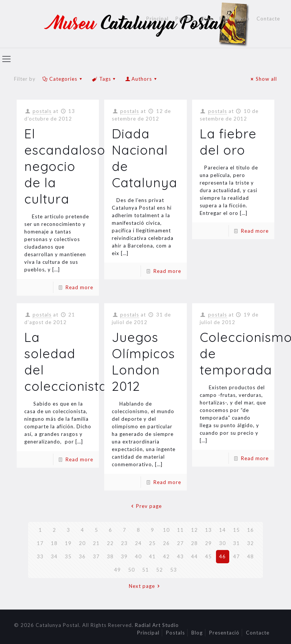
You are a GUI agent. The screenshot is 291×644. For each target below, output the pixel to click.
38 (110, 556)
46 (222, 556)
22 (110, 543)
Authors (142, 79)
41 (152, 556)
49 (117, 570)
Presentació (235, 19)
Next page (145, 586)
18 (54, 543)
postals (42, 111)
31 (236, 543)
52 (160, 570)
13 (208, 530)
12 (194, 530)
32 (250, 543)
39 (124, 556)
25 (152, 543)
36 (82, 556)
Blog (207, 19)
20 (82, 543)
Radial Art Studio (157, 625)
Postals (185, 19)
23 (124, 543)
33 (40, 556)
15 (236, 530)
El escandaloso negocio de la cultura (65, 166)
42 (166, 556)
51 (145, 570)
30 (222, 543)
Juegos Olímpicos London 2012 (143, 362)
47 (236, 556)
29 (208, 543)
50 (131, 570)
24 (138, 543)
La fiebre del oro (228, 142)
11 (180, 530)
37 (96, 556)
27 (180, 543)
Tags (104, 79)
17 (40, 543)
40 (138, 556)
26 (166, 543)
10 (166, 530)
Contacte (268, 19)
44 (194, 556)
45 (208, 556)
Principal (157, 19)
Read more (79, 287)
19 (68, 543)
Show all (263, 79)
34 (54, 556)
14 (222, 530)
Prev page (145, 506)
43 (180, 556)
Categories (63, 79)
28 (194, 543)
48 (250, 556)
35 (68, 556)
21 (96, 543)
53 (174, 570)
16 (250, 530)
